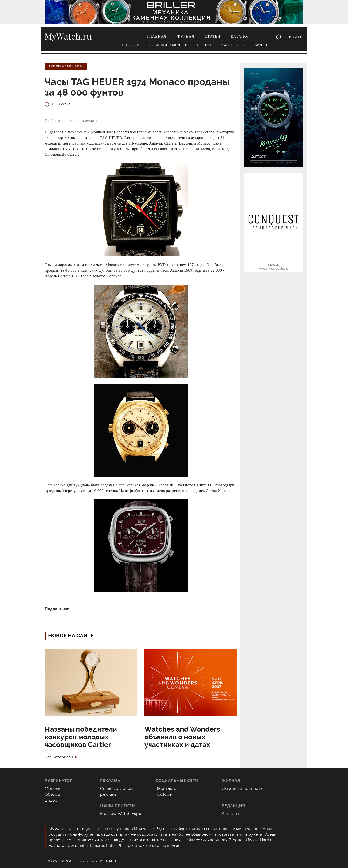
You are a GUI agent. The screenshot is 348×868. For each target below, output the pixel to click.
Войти (296, 37)
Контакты (231, 814)
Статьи (213, 36)
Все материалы (59, 757)
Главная (157, 36)
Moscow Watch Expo (121, 814)
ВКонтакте (166, 788)
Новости (131, 45)
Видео (261, 45)
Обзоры (204, 45)
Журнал (186, 36)
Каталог (240, 36)
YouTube (164, 794)
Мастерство (233, 45)
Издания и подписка (242, 788)
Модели (53, 788)
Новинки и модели (168, 45)
